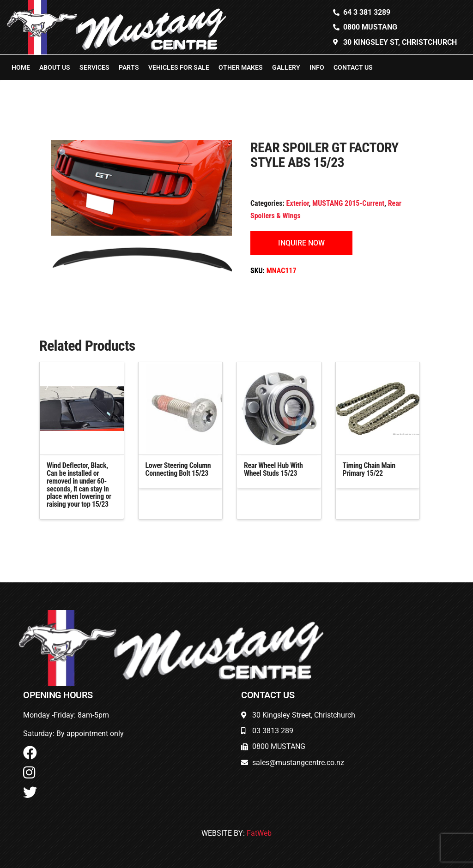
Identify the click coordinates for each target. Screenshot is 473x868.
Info (317, 67)
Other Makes (241, 67)
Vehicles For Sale (179, 67)
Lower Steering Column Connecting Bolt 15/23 (178, 469)
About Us (55, 67)
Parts (129, 67)
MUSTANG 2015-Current (348, 203)
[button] (64, 153)
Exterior (298, 203)
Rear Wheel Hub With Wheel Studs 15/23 (273, 469)
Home (21, 67)
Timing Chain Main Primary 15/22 (369, 469)
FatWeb (259, 833)
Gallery (286, 67)
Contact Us (353, 67)
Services (94, 67)
